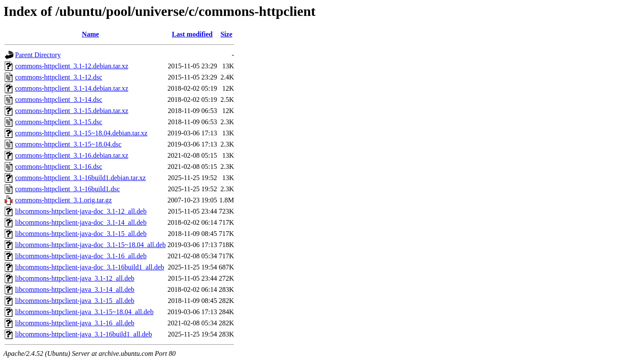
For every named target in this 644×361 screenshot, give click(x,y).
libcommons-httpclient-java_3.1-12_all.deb (75, 278)
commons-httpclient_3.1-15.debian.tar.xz (72, 111)
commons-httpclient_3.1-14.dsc (59, 99)
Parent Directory (38, 55)
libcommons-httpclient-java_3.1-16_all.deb (75, 323)
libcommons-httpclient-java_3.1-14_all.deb (75, 289)
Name (90, 34)
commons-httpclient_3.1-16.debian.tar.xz (72, 155)
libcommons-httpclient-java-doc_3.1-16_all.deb (81, 256)
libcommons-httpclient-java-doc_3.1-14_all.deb (81, 222)
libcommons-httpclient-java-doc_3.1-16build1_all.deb (90, 267)
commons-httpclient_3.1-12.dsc (59, 77)
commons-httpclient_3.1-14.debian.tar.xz (72, 88)
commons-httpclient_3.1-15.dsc (59, 122)
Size (226, 34)
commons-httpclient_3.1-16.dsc (59, 167)
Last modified (193, 34)
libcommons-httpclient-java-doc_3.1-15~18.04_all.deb (90, 245)
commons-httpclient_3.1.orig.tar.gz (63, 200)
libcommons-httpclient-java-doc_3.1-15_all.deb (81, 234)
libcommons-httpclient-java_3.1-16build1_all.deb (83, 334)
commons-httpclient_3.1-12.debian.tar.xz (72, 66)
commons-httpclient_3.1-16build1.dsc (68, 189)
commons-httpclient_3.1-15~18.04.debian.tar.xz (81, 133)
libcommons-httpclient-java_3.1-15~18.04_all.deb (84, 312)
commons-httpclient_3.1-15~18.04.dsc (68, 144)
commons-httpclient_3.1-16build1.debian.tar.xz (80, 178)
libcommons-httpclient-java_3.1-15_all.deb (75, 301)
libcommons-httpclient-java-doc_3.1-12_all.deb (81, 211)
